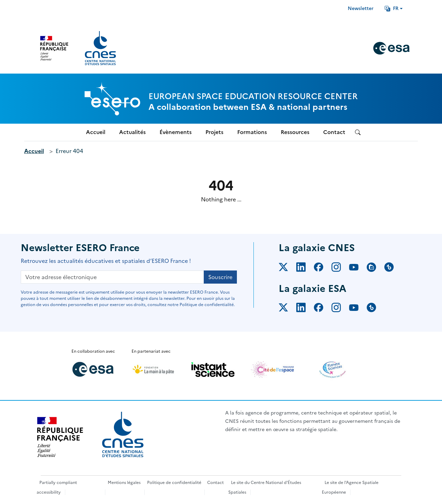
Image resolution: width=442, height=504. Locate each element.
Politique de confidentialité (174, 483)
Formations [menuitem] (252, 132)
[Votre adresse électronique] (112, 277)
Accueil (34, 151)
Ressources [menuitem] (295, 132)
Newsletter (361, 8)
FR (392, 8)
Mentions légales (124, 483)
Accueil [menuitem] (96, 132)
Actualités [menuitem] (132, 132)
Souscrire (220, 277)
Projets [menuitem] (214, 132)
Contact (215, 483)
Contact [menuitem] (334, 132)
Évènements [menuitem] (176, 132)
